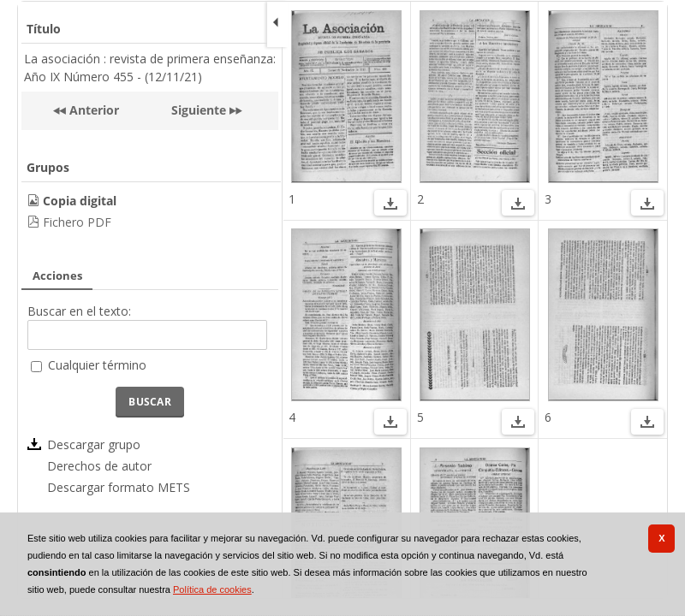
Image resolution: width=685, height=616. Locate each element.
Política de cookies (212, 589)
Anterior (92, 110)
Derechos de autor (99, 466)
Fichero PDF (77, 222)
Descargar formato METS (119, 487)
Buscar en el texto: (79, 311)
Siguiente (199, 110)
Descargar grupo (94, 444)
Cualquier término (97, 365)
